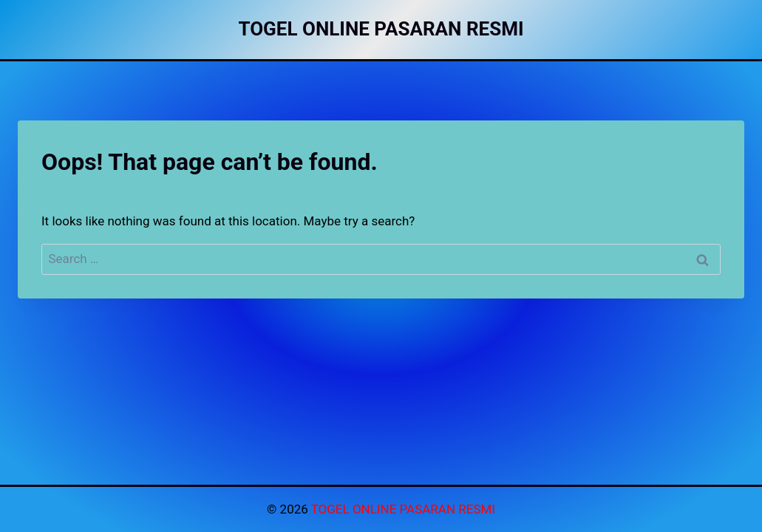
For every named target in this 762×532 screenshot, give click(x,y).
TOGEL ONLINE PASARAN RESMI (403, 509)
